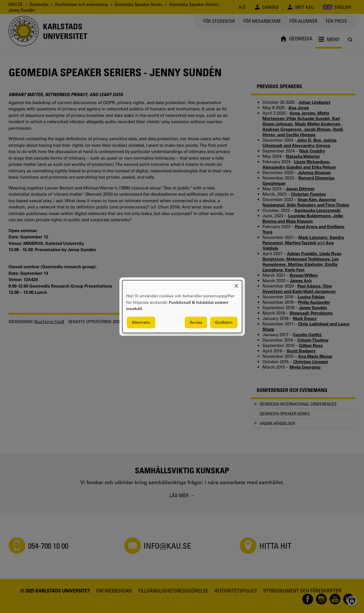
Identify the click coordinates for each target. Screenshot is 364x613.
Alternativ (141, 322)
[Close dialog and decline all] (236, 284)
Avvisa (196, 322)
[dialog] (182, 306)
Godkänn (224, 322)
